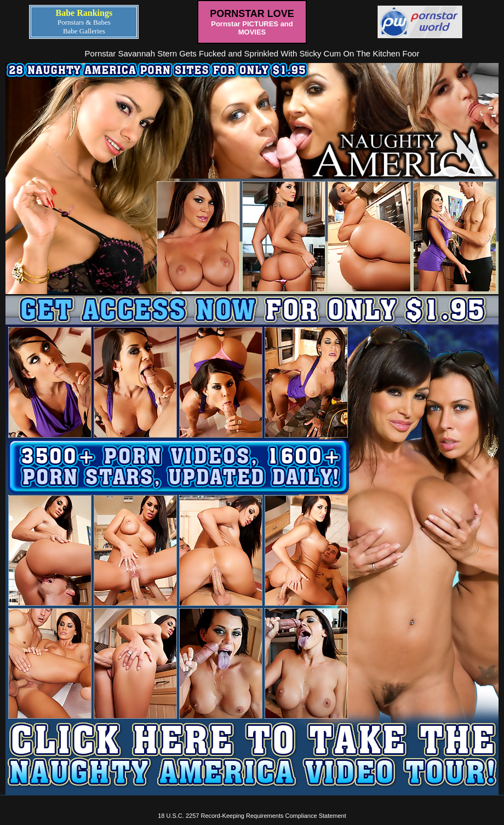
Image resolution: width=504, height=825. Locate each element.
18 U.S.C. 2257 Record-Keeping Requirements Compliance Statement (252, 816)
